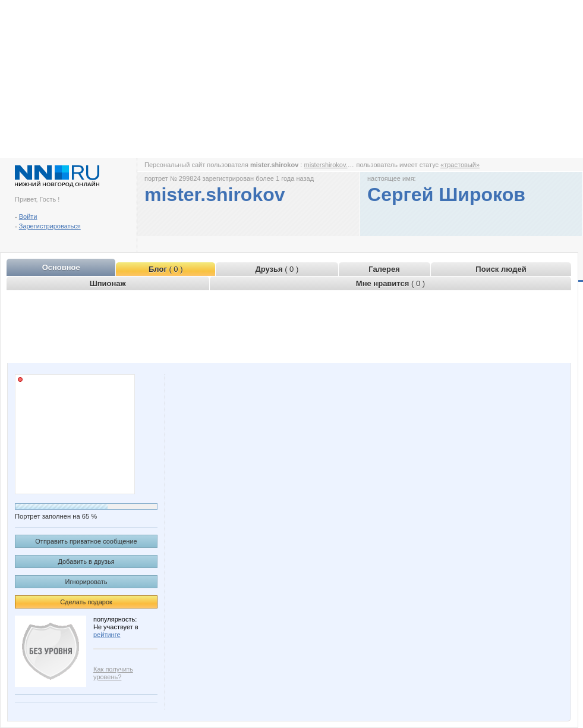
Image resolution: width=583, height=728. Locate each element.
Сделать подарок (86, 602)
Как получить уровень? (113, 673)
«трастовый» (460, 165)
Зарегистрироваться (50, 226)
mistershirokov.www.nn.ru (341, 165)
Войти (28, 216)
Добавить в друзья (86, 561)
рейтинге (107, 635)
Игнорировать (86, 582)
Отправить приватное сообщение (86, 541)
